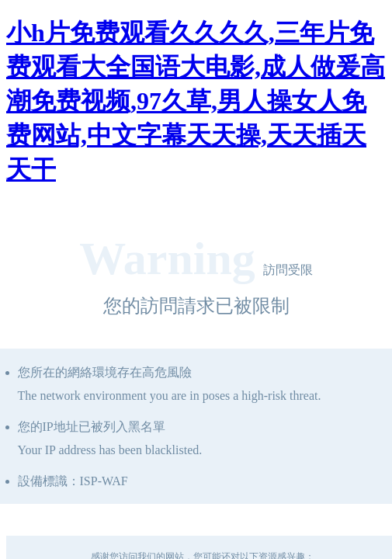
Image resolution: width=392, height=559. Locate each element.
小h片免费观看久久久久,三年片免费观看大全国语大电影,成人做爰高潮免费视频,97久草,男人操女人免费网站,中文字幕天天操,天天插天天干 (196, 101)
